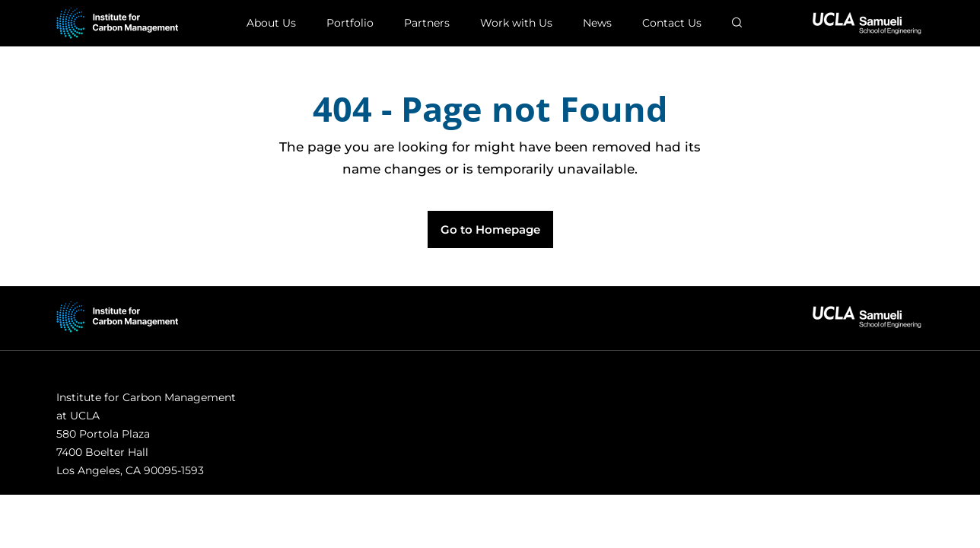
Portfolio (350, 23)
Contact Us (672, 23)
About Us (271, 23)
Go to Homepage (490, 229)
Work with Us (516, 23)
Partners (427, 23)
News (597, 23)
